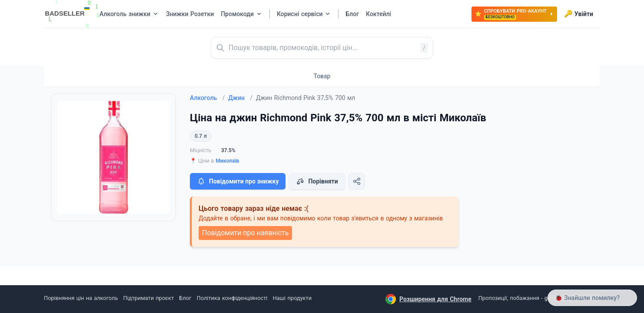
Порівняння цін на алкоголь (81, 298)
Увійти (579, 14)
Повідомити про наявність (245, 233)
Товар (322, 76)
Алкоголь (207, 98)
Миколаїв (227, 161)
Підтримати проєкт (149, 298)
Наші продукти (292, 298)
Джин (240, 98)
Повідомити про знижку (238, 181)
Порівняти (317, 181)
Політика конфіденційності (232, 298)
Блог (185, 298)
